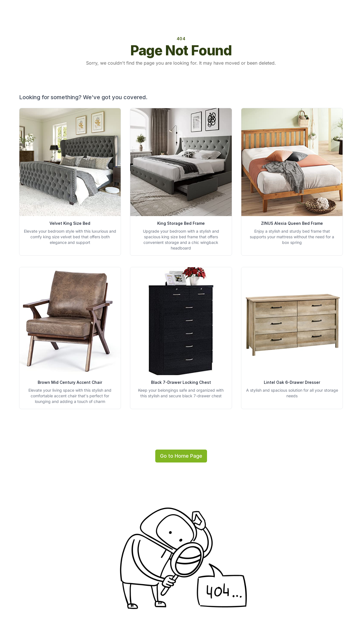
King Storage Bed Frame (181, 223)
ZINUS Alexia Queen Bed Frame (292, 223)
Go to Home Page (181, 456)
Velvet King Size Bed (70, 223)
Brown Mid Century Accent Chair (70, 382)
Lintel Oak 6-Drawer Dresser (292, 382)
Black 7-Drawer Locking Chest (181, 382)
